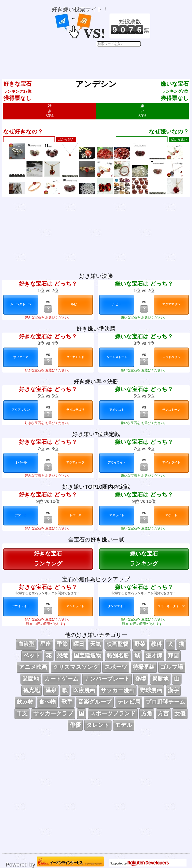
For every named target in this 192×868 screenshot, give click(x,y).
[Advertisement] (101, 59)
